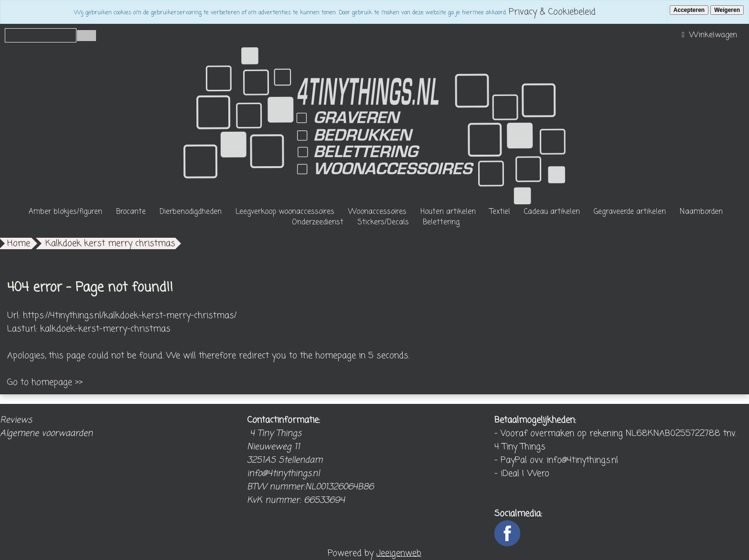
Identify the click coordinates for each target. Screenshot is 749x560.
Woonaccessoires (377, 212)
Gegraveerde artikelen (630, 212)
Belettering (441, 222)
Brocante (131, 212)
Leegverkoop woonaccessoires (285, 212)
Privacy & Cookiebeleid (552, 12)
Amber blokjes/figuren (65, 212)
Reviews (16, 420)
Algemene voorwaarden (46, 433)
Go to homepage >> (45, 382)
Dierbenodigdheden (191, 212)
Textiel (500, 212)
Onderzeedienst (318, 222)
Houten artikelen (448, 212)
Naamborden (701, 212)
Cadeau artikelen (552, 212)
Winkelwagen (708, 35)
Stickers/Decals (383, 222)
